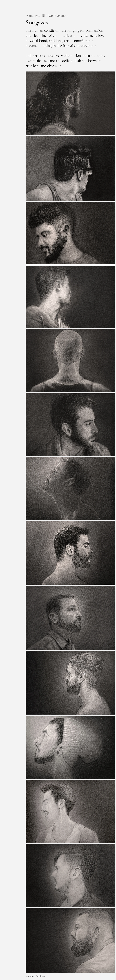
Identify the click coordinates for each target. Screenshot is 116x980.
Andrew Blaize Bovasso (47, 15)
